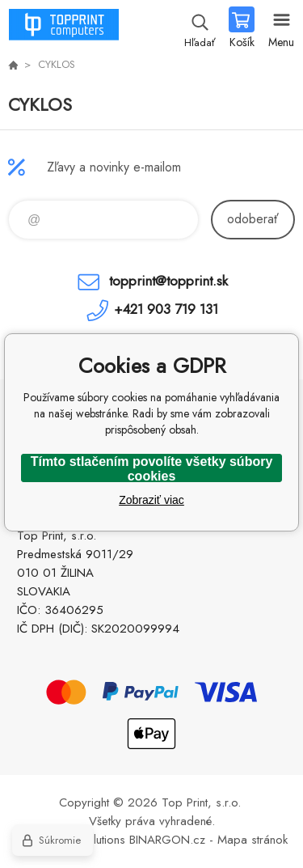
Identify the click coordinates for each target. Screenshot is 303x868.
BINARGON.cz (167, 840)
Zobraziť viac (151, 500)
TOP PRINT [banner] (63, 28)
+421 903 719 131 (166, 309)
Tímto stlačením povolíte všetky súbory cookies (152, 468)
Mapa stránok (253, 840)
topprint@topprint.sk (168, 281)
